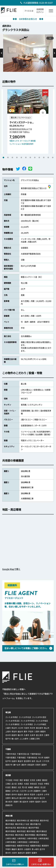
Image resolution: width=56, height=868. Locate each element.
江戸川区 (15, 791)
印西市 (38, 765)
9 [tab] (39, 158)
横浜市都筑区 (42, 835)
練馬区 (37, 787)
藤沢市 (20, 849)
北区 (19, 787)
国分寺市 (23, 798)
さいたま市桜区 (42, 721)
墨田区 (45, 780)
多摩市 (32, 802)
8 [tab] (35, 158)
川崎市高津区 (43, 839)
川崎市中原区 (32, 839)
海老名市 (21, 853)
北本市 (33, 735)
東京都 (8, 775)
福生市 (36, 798)
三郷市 (47, 735)
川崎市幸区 (21, 839)
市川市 (41, 758)
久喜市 (26, 735)
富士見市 (40, 735)
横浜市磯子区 (36, 824)
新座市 (14, 735)
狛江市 (42, 798)
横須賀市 (45, 846)
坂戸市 (8, 739)
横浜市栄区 (10, 835)
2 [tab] (8, 158)
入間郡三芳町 (34, 739)
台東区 (39, 780)
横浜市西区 (35, 821)
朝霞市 (43, 732)
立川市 (30, 791)
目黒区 (20, 784)
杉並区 (8, 787)
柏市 (33, 761)
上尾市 (8, 732)
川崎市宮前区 (22, 842)
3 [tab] (12, 158)
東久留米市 (24, 802)
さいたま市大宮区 (39, 717)
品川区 (14, 784)
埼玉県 (8, 712)
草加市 (14, 732)
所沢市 (33, 728)
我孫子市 (9, 765)
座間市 (28, 853)
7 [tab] (30, 158)
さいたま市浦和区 (13, 724)
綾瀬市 (34, 853)
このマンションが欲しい (15, 864)
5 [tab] (21, 158)
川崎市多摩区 (11, 842)
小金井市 (40, 795)
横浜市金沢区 (11, 828)
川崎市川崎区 (11, 839)
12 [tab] (53, 158)
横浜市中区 (44, 821)
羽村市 (44, 802)
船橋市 (47, 758)
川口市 (20, 728)
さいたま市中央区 (28, 721)
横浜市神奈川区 (23, 821)
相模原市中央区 (23, 846)
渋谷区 (40, 784)
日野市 (8, 798)
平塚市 (8, 849)
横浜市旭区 (21, 831)
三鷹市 (44, 791)
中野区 (47, 784)
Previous (1, 53)
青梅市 (8, 795)
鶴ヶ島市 (15, 739)
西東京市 (9, 805)
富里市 (44, 765)
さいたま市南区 (27, 724)
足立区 (43, 787)
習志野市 (27, 761)
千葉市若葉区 (11, 758)
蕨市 (26, 732)
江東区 (8, 784)
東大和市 (9, 802)
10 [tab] (44, 158)
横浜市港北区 (22, 828)
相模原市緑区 (11, 846)
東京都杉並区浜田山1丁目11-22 (36, 188)
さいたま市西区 (12, 717)
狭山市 (47, 728)
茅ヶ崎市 (35, 849)
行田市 (26, 728)
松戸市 (8, 761)
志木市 (8, 735)
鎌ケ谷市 (17, 765)
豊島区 (14, 787)
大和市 (14, 853)
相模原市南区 (36, 846)
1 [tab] (3, 158)
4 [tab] (17, 158)
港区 (21, 780)
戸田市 (31, 732)
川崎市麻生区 (34, 842)
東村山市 (15, 798)
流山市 (39, 761)
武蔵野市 (37, 791)
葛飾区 (8, 791)
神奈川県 (9, 816)
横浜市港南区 (11, 831)
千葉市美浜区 (32, 758)
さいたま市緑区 (40, 724)
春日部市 (40, 728)
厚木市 (8, 853)
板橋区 (31, 787)
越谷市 (20, 732)
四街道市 (31, 765)
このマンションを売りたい (41, 864)
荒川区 (25, 787)
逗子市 (42, 849)
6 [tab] (26, 158)
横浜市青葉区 (30, 835)
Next (55, 53)
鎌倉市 (14, 849)
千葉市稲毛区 (36, 754)
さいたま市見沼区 (13, 721)
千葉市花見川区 (23, 754)
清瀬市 (16, 802)
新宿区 (26, 780)
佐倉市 (14, 761)
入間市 (37, 732)
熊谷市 (14, 728)
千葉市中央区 (11, 754)
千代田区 (9, 780)
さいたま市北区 (25, 717)
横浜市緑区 (31, 831)
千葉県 (8, 749)
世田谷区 (33, 784)
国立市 (30, 798)
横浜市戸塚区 (34, 828)
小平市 (47, 795)
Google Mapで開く (11, 569)
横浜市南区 (10, 824)
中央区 (16, 780)
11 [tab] (48, 158)
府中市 (14, 795)
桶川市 (20, 735)
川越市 (8, 728)
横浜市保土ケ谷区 (22, 824)
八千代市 (46, 761)
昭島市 (20, 795)
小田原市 (27, 849)
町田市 (33, 795)
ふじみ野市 (24, 739)
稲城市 (38, 802)
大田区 (26, 784)
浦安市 (24, 765)
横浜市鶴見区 (11, 821)
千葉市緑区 (21, 758)
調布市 (26, 795)
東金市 (20, 761)
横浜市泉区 (20, 835)
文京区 (33, 780)
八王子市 (23, 791)
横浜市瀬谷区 (42, 831)
